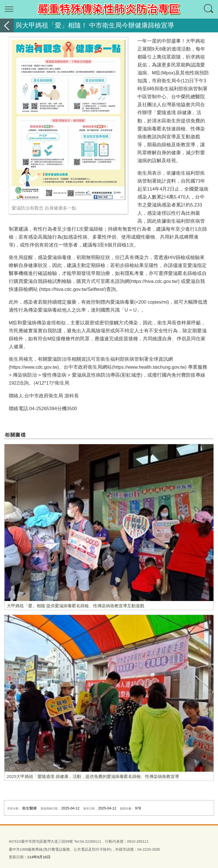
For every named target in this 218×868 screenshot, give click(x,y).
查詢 (209, 9)
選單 (9, 9)
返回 (7, 25)
